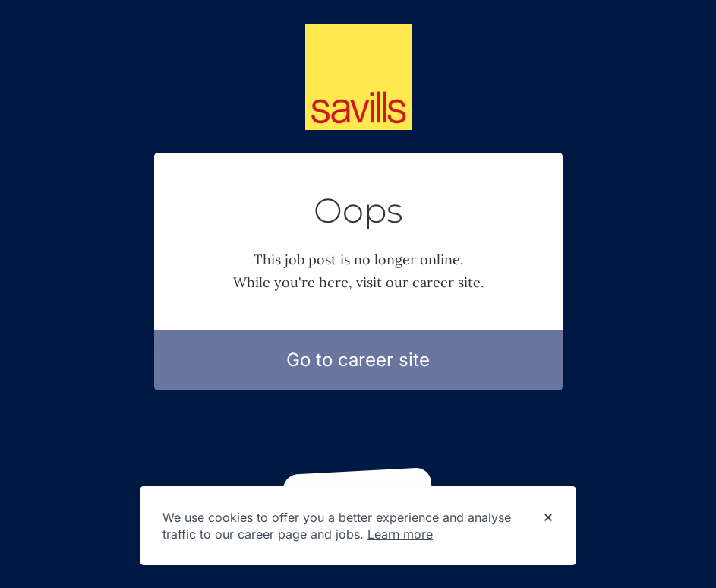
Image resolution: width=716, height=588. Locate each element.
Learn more (400, 534)
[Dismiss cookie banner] (548, 518)
